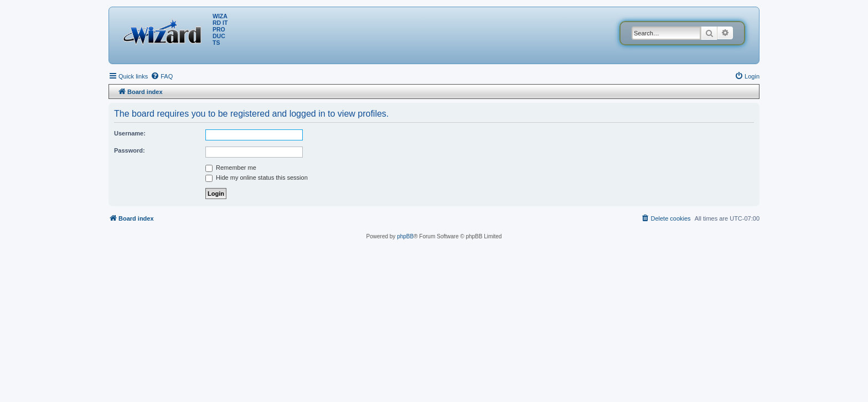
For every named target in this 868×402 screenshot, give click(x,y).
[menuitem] (162, 76)
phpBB (405, 236)
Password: (130, 150)
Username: (130, 133)
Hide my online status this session (257, 177)
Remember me (231, 168)
